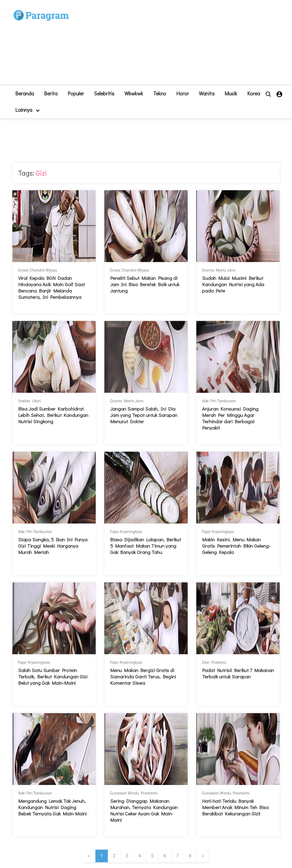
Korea (254, 93)
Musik (231, 93)
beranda (25, 93)
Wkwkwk (134, 93)
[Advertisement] (180, 45)
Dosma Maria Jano (219, 270)
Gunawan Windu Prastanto (134, 793)
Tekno (160, 93)
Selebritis (104, 93)
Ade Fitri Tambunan (219, 401)
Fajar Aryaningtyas (126, 531)
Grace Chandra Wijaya (38, 270)
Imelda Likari (29, 401)
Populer (76, 93)
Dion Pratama (214, 662)
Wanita (207, 93)
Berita (51, 93)
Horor (182, 93)
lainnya (27, 110)
